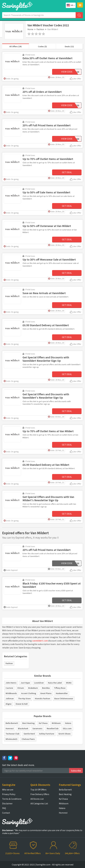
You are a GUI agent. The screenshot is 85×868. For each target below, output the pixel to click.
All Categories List (39, 803)
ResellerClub (53, 728)
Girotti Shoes (65, 734)
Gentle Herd (29, 734)
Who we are (8, 790)
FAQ (4, 808)
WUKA (69, 683)
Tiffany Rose (60, 688)
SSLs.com (67, 728)
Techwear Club (12, 734)
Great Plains (46, 693)
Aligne (9, 704)
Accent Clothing (29, 693)
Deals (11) (69, 46)
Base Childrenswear (64, 698)
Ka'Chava (43, 723)
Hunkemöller (62, 693)
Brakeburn (33, 688)
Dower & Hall (22, 704)
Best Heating (28, 723)
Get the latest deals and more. (18, 765)
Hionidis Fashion (42, 698)
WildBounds (11, 693)
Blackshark (23, 728)
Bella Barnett (12, 723)
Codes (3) (42, 46)
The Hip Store (24, 698)
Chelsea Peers (28, 739)
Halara (68, 723)
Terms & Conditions (12, 799)
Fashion (40, 29)
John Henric (11, 683)
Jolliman (10, 698)
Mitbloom (56, 723)
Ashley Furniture (47, 734)
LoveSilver (39, 683)
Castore (9, 688)
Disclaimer (7, 803)
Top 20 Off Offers (38, 790)
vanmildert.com (40, 641)
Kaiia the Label (55, 683)
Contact (6, 813)
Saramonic (37, 728)
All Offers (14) (16, 46)
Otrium (21, 688)
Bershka (46, 688)
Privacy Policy (9, 794)
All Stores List (37, 799)
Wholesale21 (11, 739)
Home (30, 29)
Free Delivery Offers (40, 794)
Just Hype (25, 683)
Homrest (10, 728)
